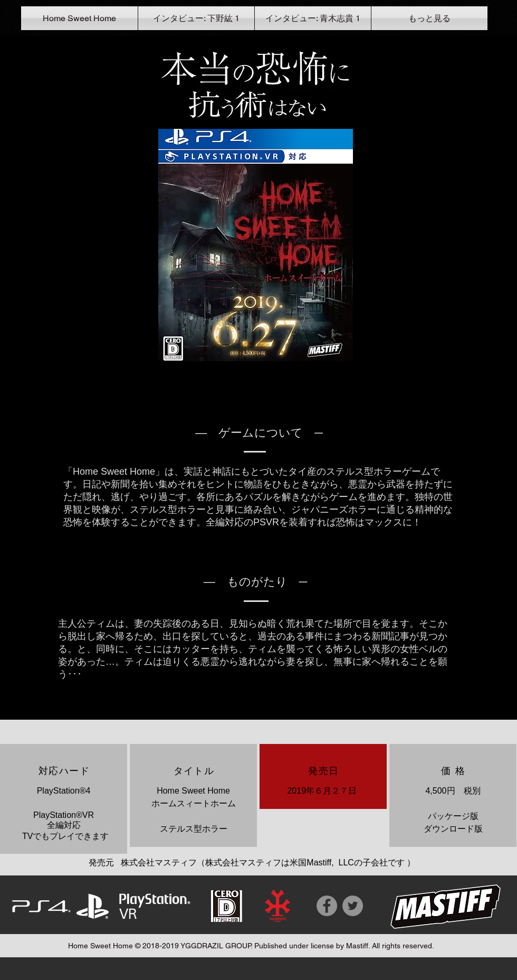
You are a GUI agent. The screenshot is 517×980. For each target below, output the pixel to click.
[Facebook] (327, 906)
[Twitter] (353, 906)
